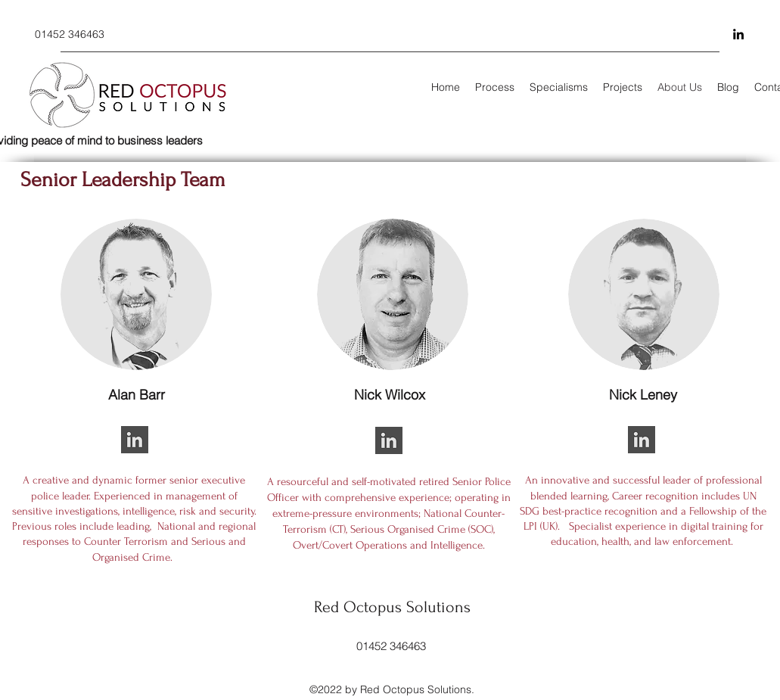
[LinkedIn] (738, 34)
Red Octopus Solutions (392, 607)
